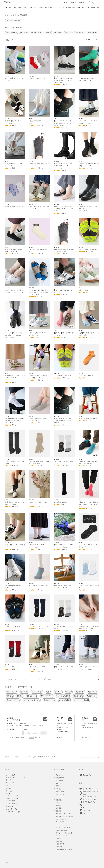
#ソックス (9, 20)
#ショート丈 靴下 (37, 33)
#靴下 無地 (9, 696)
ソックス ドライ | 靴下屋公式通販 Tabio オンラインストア (39, 757)
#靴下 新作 (19, 696)
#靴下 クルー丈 (92, 33)
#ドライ (18, 20)
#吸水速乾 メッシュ (49, 700)
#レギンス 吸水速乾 (65, 700)
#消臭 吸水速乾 (78, 696)
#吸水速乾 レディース (13, 700)
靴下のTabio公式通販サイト (12, 757)
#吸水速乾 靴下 (80, 33)
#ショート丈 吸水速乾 (63, 696)
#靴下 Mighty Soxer (46, 696)
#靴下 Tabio (58, 33)
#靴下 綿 (48, 33)
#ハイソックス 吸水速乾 (82, 700)
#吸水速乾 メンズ (91, 696)
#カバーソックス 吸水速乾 (31, 700)
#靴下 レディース (11, 33)
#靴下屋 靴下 (24, 33)
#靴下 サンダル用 (31, 696)
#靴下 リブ (68, 33)
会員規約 (31, 737)
